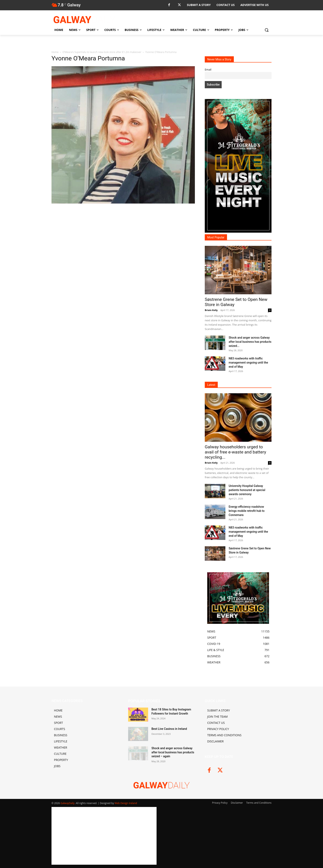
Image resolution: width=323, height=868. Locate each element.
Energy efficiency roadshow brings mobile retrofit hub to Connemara (247, 511)
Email (208, 70)
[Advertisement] (123, 235)
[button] (267, 30)
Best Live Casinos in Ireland (169, 729)
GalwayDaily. (68, 803)
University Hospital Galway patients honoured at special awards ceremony (247, 490)
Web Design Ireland (126, 803)
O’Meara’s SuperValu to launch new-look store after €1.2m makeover (102, 52)
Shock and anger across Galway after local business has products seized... (250, 342)
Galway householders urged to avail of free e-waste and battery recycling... (235, 452)
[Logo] (84, 20)
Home (55, 52)
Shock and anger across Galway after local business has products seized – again (173, 752)
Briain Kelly (211, 310)
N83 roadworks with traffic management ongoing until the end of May (248, 363)
